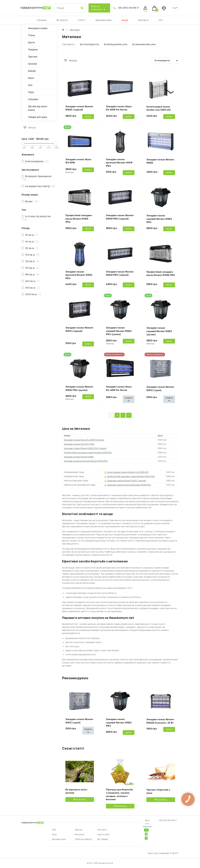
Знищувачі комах (38, 28)
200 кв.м (31, 281)
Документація (104, 20)
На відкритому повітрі (38, 186)
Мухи (31, 78)
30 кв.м (30, 235)
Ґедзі (31, 92)
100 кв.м (31, 255)
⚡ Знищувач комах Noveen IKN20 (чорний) (125, 481)
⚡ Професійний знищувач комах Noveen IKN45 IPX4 (129, 476)
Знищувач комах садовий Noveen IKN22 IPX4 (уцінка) (119, 331)
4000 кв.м (31, 294)
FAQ (54, 830)
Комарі (32, 71)
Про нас (79, 830)
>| (129, 415)
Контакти (143, 20)
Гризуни (33, 64)
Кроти (31, 42)
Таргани (33, 57)
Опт (161, 20)
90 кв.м (30, 248)
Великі (30, 201)
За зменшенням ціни (144, 44)
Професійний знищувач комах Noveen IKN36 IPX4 (88, 453)
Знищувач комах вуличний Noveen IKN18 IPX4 (119, 163)
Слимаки (33, 99)
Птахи (31, 35)
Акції (125, 20)
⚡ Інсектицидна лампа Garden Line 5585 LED (126, 472)
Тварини (33, 50)
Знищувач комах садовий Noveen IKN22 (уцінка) (159, 331)
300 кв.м (31, 288)
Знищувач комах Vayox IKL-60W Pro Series (84, 440)
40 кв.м (30, 241)
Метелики (75, 30)
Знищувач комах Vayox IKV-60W (79, 444)
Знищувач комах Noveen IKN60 (79, 457)
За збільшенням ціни (116, 44)
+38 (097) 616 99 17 (128, 8)
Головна (42, 20)
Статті (82, 20)
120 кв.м (31, 261)
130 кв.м (30, 268)
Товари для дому (38, 117)
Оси (30, 85)
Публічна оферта (83, 839)
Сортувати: (69, 44)
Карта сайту (104, 835)
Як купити (62, 20)
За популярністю (89, 44)
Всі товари (103, 839)
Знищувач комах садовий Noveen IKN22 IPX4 (159, 219)
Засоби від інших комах (38, 108)
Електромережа (35, 161)
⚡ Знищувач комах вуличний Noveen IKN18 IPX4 (127, 485)
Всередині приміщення (37, 178)
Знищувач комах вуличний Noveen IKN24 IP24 (79, 275)
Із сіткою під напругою (36, 218)
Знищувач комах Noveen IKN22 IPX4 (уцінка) (85, 448)
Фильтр (73, 61)
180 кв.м (31, 274)
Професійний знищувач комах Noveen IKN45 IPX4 (79, 219)
